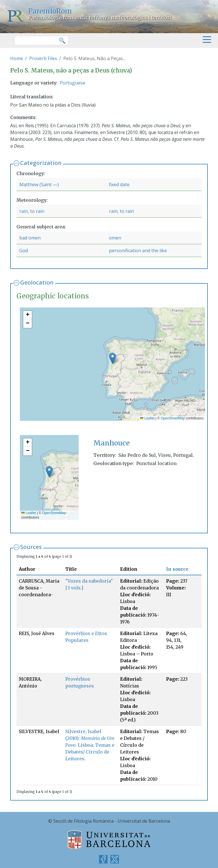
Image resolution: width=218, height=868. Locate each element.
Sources (31, 547)
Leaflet (147, 418)
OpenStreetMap (173, 418)
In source (177, 569)
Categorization (41, 163)
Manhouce (112, 443)
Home (17, 58)
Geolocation (37, 282)
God (24, 251)
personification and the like (138, 251)
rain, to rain (32, 211)
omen (115, 238)
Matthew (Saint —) (39, 184)
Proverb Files (43, 58)
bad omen (30, 238)
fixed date (119, 184)
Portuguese (73, 83)
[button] (113, 358)
